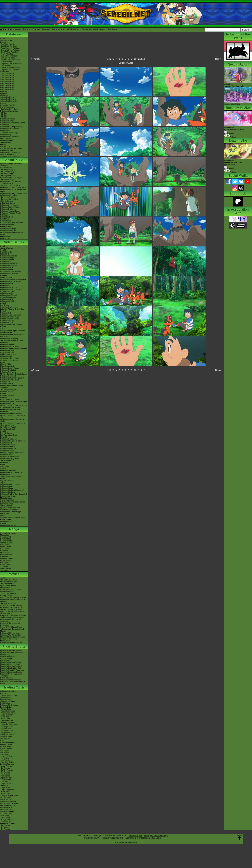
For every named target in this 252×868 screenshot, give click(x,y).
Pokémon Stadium (7, 492)
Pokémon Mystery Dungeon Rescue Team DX (11, 290)
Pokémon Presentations (10, 137)
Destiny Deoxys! (7, 596)
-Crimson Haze (6, 813)
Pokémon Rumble (7, 403)
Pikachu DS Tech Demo (10, 457)
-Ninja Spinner (6, 780)
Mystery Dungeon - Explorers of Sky (13, 416)
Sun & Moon (5, 305)
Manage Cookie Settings (156, 836)
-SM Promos (5, 772)
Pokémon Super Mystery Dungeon (14, 348)
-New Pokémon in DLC (9, 154)
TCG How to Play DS (9, 390)
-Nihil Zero (4, 782)
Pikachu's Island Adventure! (11, 666)
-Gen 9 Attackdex (7, 89)
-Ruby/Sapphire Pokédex (10, 48)
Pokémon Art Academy (9, 339)
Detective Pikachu (7, 321)
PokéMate (4, 463)
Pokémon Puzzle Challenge (11, 472)
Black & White (6, 364)
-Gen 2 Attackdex (7, 76)
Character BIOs (6, 537)
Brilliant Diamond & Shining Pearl (13, 279)
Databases (14, 34)
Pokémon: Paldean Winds (10, 213)
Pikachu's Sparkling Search (11, 672)
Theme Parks (6, 143)
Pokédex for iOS (7, 392)
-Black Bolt (4, 717)
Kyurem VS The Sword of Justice (13, 615)
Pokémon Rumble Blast (9, 380)
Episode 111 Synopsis (235, 130)
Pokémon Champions (9, 256)
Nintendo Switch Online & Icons (13, 518)
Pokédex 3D (5, 382)
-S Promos (4, 827)
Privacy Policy (135, 836)
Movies (14, 574)
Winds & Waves (6, 248)
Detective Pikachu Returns (11, 272)
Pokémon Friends (7, 260)
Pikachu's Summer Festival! (11, 662)
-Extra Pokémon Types (9, 695)
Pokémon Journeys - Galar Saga (13, 187)
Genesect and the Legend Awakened (10, 620)
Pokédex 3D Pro (7, 384)
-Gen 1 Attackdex (7, 74)
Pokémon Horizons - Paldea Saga (14, 193)
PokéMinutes (5, 219)
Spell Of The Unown (8, 586)
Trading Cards (14, 687)
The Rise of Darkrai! (8, 603)
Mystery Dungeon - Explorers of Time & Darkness (13, 424)
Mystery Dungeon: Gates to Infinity (14, 374)
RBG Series (5, 545)
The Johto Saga (6, 174)
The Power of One (7, 584)
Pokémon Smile (6, 293)
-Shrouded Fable (7, 731)
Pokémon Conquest (8, 376)
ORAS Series (6, 568)
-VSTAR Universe (7, 819)
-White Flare (5, 719)
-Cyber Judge (6, 817)
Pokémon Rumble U (8, 372)
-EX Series (4, 758)
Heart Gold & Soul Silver (10, 400)
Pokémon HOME (7, 283)
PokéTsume (5, 239)
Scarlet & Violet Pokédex (94, 29)
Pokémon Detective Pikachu (11, 643)
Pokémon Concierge (8, 229)
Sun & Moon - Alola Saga (10, 185)
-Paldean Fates (6, 737)
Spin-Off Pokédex (7, 97)
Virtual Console (6, 506)
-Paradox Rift (5, 738)
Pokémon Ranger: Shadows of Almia (12, 420)
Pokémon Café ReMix (9, 264)
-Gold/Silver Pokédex (9, 46)
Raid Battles (5, 703)
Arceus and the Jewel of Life (11, 607)
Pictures (230, 137)
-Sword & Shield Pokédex (10, 60)
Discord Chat (5, 146)
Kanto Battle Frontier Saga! (11, 178)
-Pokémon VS (6, 821)
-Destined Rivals (7, 721)
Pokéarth (112, 29)
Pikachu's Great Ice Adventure (12, 670)
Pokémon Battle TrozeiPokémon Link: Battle (13, 336)
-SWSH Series (6, 748)
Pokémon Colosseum (9, 439)
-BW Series (5, 754)
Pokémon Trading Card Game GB (13, 494)
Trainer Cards (6, 697)
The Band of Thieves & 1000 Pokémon (11, 341)
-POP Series (5, 776)
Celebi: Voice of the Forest (11, 590)
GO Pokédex (73, 29)
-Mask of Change (7, 811)
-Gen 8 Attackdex (7, 87)
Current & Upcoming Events (11, 148)
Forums (26, 29)
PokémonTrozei (6, 455)
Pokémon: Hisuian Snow (10, 211)
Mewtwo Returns (7, 588)
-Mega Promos (6, 766)
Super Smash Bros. (8, 496)
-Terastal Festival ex (8, 801)
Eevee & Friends (7, 678)
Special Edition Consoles (10, 508)
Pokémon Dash (6, 443)
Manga (14, 529)
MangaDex (5, 535)
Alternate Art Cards (8, 701)
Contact (36, 29)
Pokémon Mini (6, 474)
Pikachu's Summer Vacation (11, 650)
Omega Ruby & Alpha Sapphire (13, 331)
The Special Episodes (9, 197)
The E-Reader (6, 461)
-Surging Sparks (7, 727)
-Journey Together (7, 723)
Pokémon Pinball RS (8, 449)
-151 (2, 740)
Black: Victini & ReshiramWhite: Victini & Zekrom (13, 612)
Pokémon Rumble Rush (10, 317)
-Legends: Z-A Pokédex (9, 70)
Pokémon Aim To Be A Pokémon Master (13, 190)
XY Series (4, 566)
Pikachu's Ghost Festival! (10, 664)
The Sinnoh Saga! (7, 180)
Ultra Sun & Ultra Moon (9, 307)
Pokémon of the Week (9, 111)
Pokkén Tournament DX (10, 319)
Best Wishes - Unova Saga (11, 181)
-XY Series (4, 752)
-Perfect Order (6, 709)
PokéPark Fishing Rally (9, 459)
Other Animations (7, 225)
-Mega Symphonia (7, 790)
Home (18, 29)
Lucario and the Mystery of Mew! (13, 598)
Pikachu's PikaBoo (7, 656)
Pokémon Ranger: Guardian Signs (14, 402)
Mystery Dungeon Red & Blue (12, 453)
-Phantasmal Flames (8, 713)
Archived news (6, 40)
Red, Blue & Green (8, 480)
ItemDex (4, 91)
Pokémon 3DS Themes (9, 510)
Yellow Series (6, 547)
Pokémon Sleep (6, 270)
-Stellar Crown (6, 729)
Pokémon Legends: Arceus (11, 281)
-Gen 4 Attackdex (7, 80)
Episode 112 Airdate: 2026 (233, 162)
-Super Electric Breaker (9, 803)
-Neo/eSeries (5, 760)
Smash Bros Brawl (7, 429)
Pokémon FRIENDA (8, 526)
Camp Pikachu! (6, 658)
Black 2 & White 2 (7, 366)
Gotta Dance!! (6, 660)
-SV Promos (5, 768)
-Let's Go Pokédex (7, 58)
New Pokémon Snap (8, 297)
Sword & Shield (6, 278)
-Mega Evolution (7, 715)
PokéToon (4, 215)
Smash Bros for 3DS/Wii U (11, 358)
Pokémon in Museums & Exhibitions (10, 130)
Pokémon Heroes (7, 592)
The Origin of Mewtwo (9, 580)
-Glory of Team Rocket (9, 796)
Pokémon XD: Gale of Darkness (13, 441)
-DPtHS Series (6, 756)
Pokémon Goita (6, 522)
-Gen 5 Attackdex (7, 81)
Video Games (14, 242)
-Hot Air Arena (6, 798)
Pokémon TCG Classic (9, 705)
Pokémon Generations (9, 205)
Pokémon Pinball (7, 488)
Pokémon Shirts (6, 141)
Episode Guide (126, 63)
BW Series (4, 563)
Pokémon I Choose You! (10, 633)
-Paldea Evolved (7, 744)
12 (144, 59)
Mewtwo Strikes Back (9, 582)
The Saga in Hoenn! (8, 176)
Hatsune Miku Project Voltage (12, 127)
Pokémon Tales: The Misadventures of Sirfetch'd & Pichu (12, 233)
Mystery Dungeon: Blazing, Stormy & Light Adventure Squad (14, 406)
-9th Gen (4, 113)
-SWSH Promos (6, 770)
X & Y (2, 329)
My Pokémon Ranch (8, 427)
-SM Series (5, 750)
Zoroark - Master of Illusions (11, 609)
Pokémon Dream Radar (10, 368)
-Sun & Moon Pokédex (9, 56)
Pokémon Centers (7, 121)
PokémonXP (5, 125)
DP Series (4, 557)
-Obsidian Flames (7, 742)
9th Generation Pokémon (10, 152)
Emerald (4, 437)
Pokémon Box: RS (7, 447)
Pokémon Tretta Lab (8, 370)
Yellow (3, 482)
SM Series (4, 570)
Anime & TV (14, 160)
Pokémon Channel (7, 445)
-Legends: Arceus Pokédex (11, 64)
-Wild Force (5, 815)
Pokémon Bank (6, 333)
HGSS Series (6, 561)
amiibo (3, 516)
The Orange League (8, 172)
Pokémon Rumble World (10, 346)
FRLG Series (5, 553)
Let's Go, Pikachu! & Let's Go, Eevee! (12, 310)
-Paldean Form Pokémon (10, 156)
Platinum (4, 398)
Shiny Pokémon (6, 201)
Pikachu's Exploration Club (11, 668)
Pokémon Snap (6, 486)
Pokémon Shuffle (7, 344)
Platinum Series (6, 559)
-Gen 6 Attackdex (7, 83)
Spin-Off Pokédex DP (9, 99)
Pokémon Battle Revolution (11, 413)
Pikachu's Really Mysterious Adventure (11, 675)
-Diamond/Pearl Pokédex (10, 50)
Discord (46, 29)
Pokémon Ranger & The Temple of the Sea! (14, 601)
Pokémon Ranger (7, 451)
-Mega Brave (5, 788)
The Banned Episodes (9, 199)
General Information (8, 533)
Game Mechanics (7, 107)
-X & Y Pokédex (6, 54)
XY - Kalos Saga (7, 183)
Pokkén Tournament (8, 354)
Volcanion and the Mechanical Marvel (12, 630)
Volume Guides (6, 543)
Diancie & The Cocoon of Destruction (10, 624)
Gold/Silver (5, 466)
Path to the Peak (7, 217)
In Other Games (6, 504)
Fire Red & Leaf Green (9, 435)
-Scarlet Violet (6, 746)
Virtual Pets (5, 514)
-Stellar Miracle (6, 807)
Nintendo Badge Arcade (10, 360)
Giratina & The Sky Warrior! (11, 605)
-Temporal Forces (7, 735)
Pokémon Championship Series (13, 123)
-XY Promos (5, 774)
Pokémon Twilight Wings (10, 207)
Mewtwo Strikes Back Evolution (13, 637)
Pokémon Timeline (7, 119)
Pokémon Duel (6, 356)
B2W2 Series (5, 564)
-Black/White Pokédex (9, 52)
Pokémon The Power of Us (11, 635)
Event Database (6, 150)
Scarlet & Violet (6, 252)
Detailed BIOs (6, 539)
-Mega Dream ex (7, 784)
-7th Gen (4, 117)
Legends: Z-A (6, 254)
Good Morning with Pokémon (12, 223)
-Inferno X (4, 786)
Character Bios (6, 168)
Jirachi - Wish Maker (8, 594)
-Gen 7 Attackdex (7, 85)
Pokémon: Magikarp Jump (11, 315)
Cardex (3, 103)
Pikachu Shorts (14, 646)
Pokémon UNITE (7, 268)
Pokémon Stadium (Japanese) (12, 490)
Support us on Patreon (126, 843)
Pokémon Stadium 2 (8, 470)
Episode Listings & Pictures (11, 164)
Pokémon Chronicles (8, 195)
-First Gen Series (7, 762)
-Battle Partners (6, 800)
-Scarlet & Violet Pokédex (10, 68)
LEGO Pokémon (7, 139)
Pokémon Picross (7, 350)
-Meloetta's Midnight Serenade (12, 617)
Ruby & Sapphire (7, 433)
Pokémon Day (6, 135)
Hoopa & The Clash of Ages (11, 627)
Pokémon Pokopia (7, 258)
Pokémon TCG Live (8, 301)
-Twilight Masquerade (9, 733)
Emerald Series (6, 555)
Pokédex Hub (58, 29)
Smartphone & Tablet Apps (11, 512)
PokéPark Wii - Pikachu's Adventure (10, 410)
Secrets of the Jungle (9, 639)
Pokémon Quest (7, 323)
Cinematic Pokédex (8, 105)
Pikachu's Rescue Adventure (11, 652)
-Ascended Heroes (8, 711)
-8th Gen (4, 115)
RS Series (4, 551)
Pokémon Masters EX (9, 266)
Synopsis (229, 168)
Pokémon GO (6, 262)
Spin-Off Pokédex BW (9, 101)
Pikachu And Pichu (8, 654)
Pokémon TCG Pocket (9, 274)
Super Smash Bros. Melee (11, 476)
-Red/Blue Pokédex (8, 44)
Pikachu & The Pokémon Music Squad (13, 683)
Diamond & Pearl (7, 396)
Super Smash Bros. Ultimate (11, 325)
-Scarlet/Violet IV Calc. (9, 109)
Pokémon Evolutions (8, 209)
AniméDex (4, 166)
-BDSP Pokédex (7, 62)
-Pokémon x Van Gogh (9, 133)
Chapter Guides (6, 541)
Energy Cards (6, 699)
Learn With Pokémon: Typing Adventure (12, 387)
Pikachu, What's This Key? (11, 680)
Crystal (3, 468)
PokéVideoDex (6, 221)
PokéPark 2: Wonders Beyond (12, 378)
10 (135, 59)
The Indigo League (8, 170)
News (2, 38)
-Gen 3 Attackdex (7, 78)
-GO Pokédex (6, 66)
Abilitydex (4, 95)
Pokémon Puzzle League (10, 484)
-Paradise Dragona (8, 805)
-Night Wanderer (7, 809)
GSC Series (5, 549)
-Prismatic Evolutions (8, 725)
